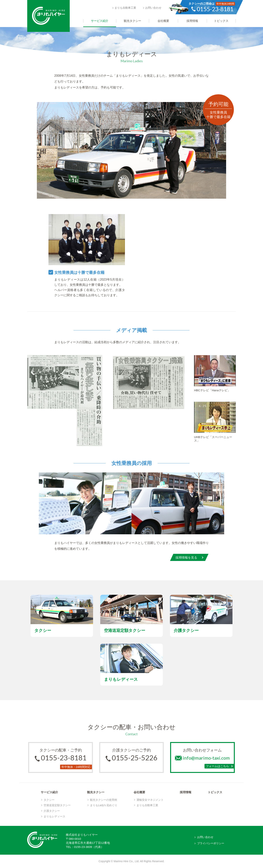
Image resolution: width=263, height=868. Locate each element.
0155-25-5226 (135, 758)
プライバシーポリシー (211, 843)
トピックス (215, 792)
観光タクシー (96, 792)
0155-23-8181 (64, 758)
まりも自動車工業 (125, 8)
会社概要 (139, 792)
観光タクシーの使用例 (104, 800)
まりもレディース (54, 816)
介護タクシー (52, 811)
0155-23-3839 (83, 847)
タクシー (49, 800)
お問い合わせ (153, 8)
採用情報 (186, 792)
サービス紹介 (49, 792)
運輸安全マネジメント (150, 800)
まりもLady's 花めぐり (104, 805)
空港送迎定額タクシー (57, 805)
